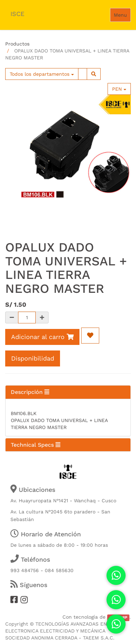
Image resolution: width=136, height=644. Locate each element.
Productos (17, 44)
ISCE (17, 14)
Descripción (30, 392)
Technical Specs (36, 445)
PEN (119, 89)
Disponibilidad (33, 358)
